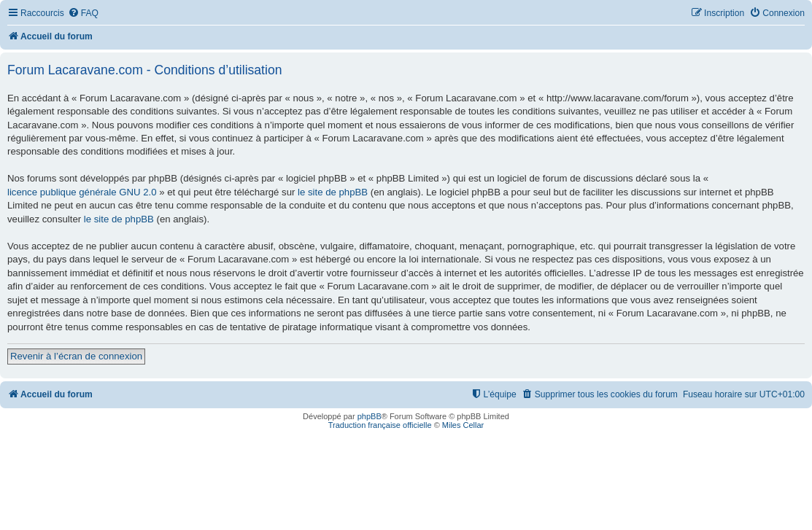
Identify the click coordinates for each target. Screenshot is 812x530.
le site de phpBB (333, 192)
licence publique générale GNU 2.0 (82, 192)
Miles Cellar (463, 425)
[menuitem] (83, 13)
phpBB (370, 416)
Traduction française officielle (380, 425)
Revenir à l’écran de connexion (76, 356)
